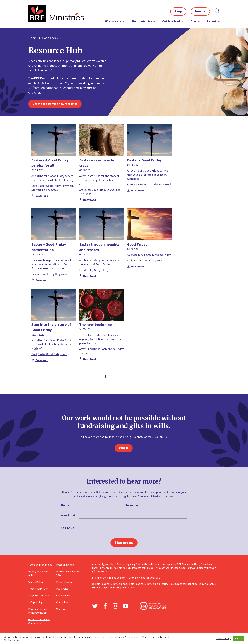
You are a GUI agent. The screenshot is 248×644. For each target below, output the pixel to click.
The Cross (52, 190)
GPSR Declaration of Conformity (39, 621)
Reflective (91, 353)
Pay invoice (62, 589)
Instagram (115, 606)
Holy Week (67, 186)
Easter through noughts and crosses (99, 247)
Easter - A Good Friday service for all (50, 163)
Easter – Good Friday (144, 160)
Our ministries (142, 21)
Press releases (64, 582)
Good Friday (53, 186)
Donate (200, 12)
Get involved (171, 21)
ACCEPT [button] (239, 638)
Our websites (63, 596)
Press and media (65, 565)
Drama (131, 185)
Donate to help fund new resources (55, 104)
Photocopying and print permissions (38, 611)
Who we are (113, 21)
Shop (178, 12)
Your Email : (69, 515)
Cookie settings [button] (223, 639)
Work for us (62, 609)
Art (81, 190)
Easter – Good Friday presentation (49, 247)
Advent (83, 349)
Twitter (95, 606)
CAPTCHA (68, 528)
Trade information (38, 589)
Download (40, 196)
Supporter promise (39, 596)
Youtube (126, 606)
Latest (212, 21)
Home (32, 38)
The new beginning (96, 325)
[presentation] (100, 536)
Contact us (62, 602)
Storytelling (38, 190)
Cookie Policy (36, 582)
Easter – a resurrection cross (98, 163)
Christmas (94, 349)
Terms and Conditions (40, 565)
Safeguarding (35, 602)
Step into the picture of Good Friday (51, 327)
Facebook (105, 606)
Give (194, 21)
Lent (160, 261)
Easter (42, 186)
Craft (34, 186)
